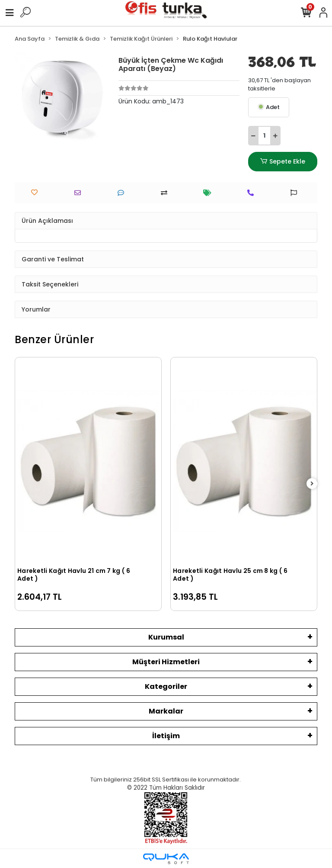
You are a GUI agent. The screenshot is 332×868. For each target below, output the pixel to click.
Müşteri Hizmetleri (166, 662)
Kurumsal (166, 637)
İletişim (166, 736)
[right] (312, 484)
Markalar (166, 711)
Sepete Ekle (283, 162)
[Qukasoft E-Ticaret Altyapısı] (166, 859)
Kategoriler (166, 686)
